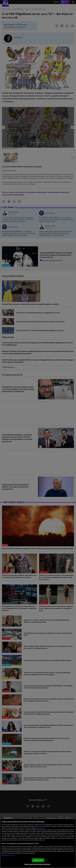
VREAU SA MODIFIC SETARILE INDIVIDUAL (37, 864)
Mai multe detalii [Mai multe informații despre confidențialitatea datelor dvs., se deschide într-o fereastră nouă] (41, 828)
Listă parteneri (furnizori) (8, 855)
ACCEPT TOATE (38, 860)
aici (67, 835)
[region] (38, 843)
